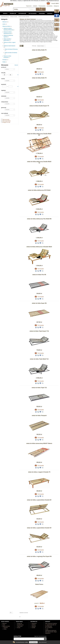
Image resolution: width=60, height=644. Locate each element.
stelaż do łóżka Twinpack (39, 416)
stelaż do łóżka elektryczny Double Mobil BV (39, 134)
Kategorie (32, 9)
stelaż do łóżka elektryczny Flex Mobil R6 (39, 219)
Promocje (13, 13)
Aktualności (33, 13)
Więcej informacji (43, 642)
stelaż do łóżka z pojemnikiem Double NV (39, 528)
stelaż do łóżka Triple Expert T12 (39, 331)
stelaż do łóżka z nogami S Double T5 (39, 472)
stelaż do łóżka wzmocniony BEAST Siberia (39, 443)
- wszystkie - (7, 81)
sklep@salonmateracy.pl (54, 1)
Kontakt (50, 13)
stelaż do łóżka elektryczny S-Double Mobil (39, 247)
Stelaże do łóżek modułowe (7, 57)
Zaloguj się (56, 6)
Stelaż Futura (39, 584)
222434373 (43, 1)
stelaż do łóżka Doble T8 (39, 78)
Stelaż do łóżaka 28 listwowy (11, 50)
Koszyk (19, 628)
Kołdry (5, 62)
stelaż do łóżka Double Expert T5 (39, 106)
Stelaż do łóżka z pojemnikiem (7, 40)
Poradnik (42, 13)
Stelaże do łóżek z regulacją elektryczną (9, 29)
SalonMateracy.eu (5, 17)
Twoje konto (29, 6)
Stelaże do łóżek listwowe (24, 17)
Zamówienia (50, 6)
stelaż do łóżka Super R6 (39, 303)
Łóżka (5, 24)
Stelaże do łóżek (14, 17)
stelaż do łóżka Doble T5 (39, 50)
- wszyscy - (7, 69)
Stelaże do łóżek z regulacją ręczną (8, 33)
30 (11, 613)
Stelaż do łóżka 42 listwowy (11, 53)
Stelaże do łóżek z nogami (10, 43)
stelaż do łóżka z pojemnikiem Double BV (39, 500)
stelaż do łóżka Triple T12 (39, 388)
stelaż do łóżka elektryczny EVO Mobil (39, 190)
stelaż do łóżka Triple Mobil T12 (39, 359)
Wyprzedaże (22, 13)
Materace (5, 22)
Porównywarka (42, 6)
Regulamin (34, 623)
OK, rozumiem (33, 642)
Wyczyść (16, 65)
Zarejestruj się (20, 625)
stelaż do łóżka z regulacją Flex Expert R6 (39, 556)
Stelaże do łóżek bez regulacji (8, 36)
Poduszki (5, 60)
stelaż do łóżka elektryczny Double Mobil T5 (39, 162)
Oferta (5, 13)
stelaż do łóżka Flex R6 (39, 275)
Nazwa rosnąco (41, 46)
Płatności (34, 626)
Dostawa (34, 625)
